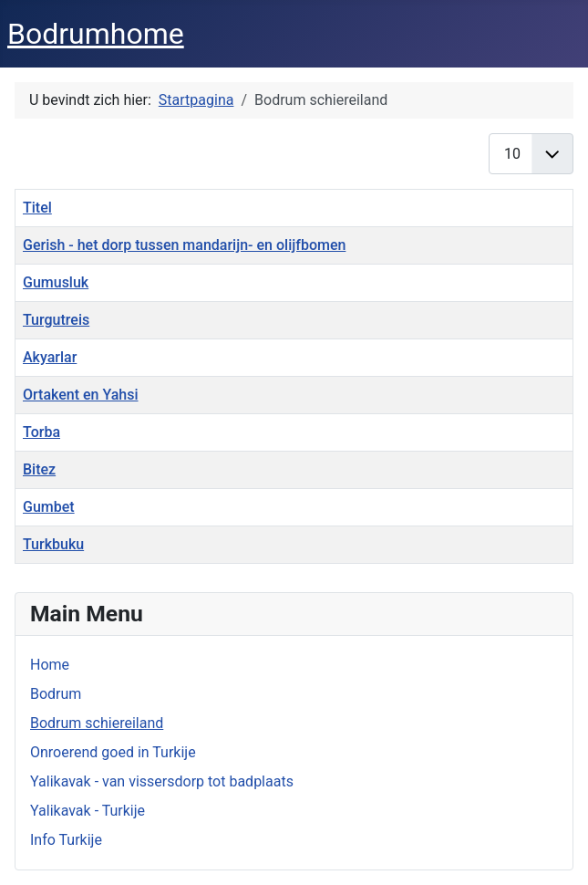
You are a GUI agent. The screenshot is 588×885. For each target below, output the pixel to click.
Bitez (39, 469)
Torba (41, 432)
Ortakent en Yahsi (81, 395)
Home (50, 665)
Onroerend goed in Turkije (113, 752)
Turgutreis (56, 320)
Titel (37, 208)
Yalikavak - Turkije (88, 811)
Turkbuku (53, 544)
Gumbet (49, 507)
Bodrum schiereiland (97, 723)
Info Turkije (66, 840)
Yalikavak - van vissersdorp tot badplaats (162, 781)
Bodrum (56, 694)
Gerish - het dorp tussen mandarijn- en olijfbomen (184, 245)
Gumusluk (56, 282)
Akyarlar (50, 357)
